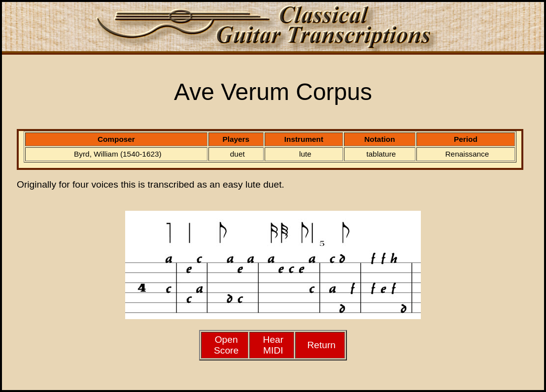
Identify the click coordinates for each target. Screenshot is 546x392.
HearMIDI (273, 345)
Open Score (226, 345)
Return (321, 345)
